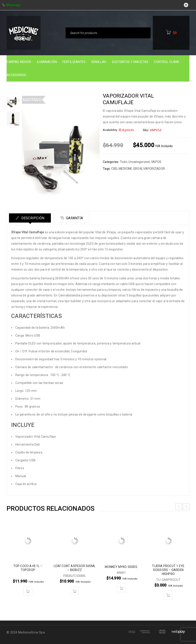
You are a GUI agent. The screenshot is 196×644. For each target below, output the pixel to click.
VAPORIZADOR (154, 169)
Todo (124, 162)
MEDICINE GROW (130, 169)
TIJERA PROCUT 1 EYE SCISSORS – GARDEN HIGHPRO (168, 570)
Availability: (110, 130)
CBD (114, 169)
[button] (28, 591)
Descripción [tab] (32, 218)
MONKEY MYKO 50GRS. (121, 567)
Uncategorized (139, 162)
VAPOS (156, 162)
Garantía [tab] (75, 218)
